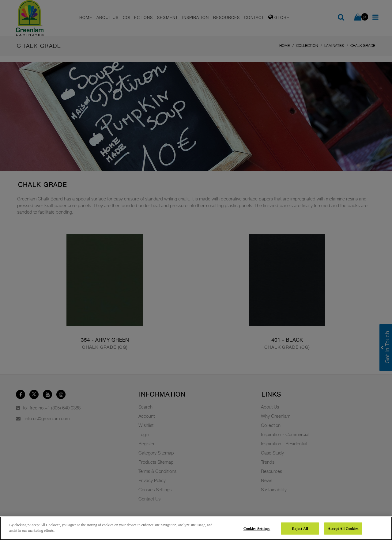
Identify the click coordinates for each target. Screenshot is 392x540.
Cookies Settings (257, 528)
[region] (196, 528)
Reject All (300, 528)
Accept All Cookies (343, 528)
